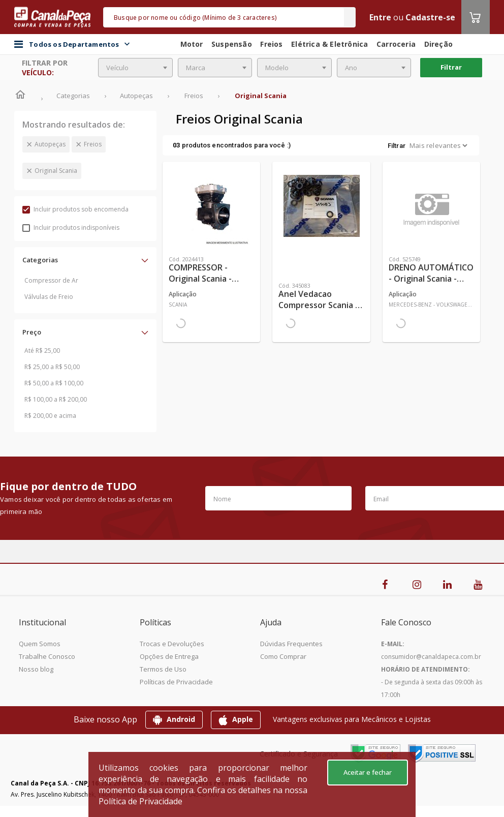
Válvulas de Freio (49, 297)
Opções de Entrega (169, 656)
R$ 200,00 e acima (50, 416)
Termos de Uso (163, 669)
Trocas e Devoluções (172, 644)
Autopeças (50, 144)
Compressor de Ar (51, 280)
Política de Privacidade (140, 801)
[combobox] (135, 68)
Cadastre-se (430, 17)
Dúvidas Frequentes (291, 644)
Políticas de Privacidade (176, 682)
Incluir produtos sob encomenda (75, 209)
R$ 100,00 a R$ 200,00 (56, 399)
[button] (85, 260)
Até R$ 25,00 (42, 351)
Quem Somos (40, 644)
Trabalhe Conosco (47, 656)
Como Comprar (283, 656)
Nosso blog (36, 669)
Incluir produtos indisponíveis (71, 228)
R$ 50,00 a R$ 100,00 (54, 383)
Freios (93, 144)
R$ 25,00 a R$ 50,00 (52, 367)
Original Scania (56, 171)
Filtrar (451, 67)
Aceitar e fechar (368, 772)
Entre (380, 17)
